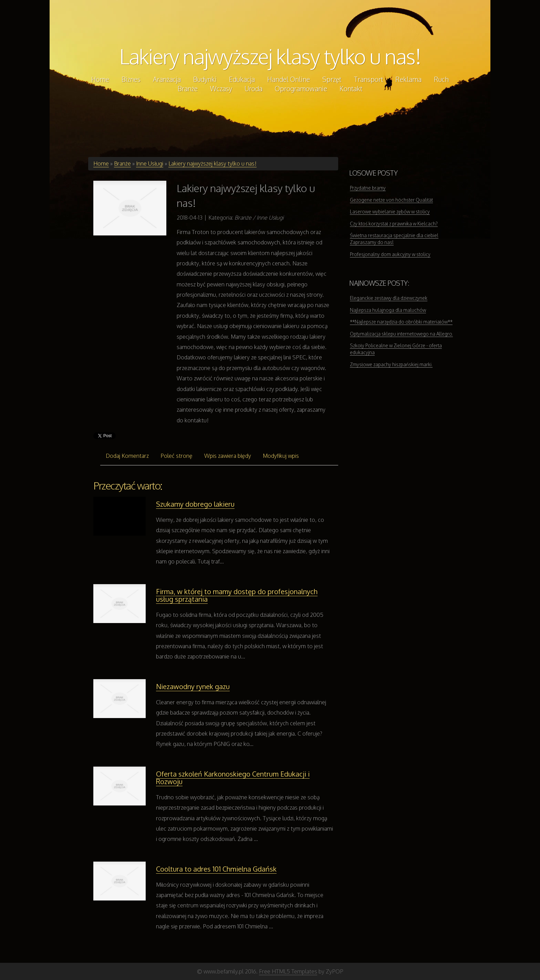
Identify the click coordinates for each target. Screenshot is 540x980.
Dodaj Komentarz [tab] (127, 456)
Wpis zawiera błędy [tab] (228, 456)
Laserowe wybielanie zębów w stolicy (390, 212)
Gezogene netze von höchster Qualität (391, 200)
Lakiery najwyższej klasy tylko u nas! (270, 56)
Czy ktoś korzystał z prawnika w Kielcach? (394, 224)
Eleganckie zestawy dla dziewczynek (389, 298)
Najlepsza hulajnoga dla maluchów (388, 310)
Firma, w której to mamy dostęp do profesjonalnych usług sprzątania (237, 595)
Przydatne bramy (368, 188)
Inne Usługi (150, 164)
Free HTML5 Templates (288, 971)
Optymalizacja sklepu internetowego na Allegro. (401, 334)
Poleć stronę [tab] (176, 456)
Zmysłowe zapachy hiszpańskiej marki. (391, 364)
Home (101, 164)
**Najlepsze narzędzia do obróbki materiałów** (401, 322)
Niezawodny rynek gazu (193, 686)
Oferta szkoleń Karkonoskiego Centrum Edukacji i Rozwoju (233, 778)
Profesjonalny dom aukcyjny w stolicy (390, 254)
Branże (122, 164)
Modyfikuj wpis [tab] (281, 456)
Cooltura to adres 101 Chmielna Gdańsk (216, 869)
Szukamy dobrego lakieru (195, 504)
